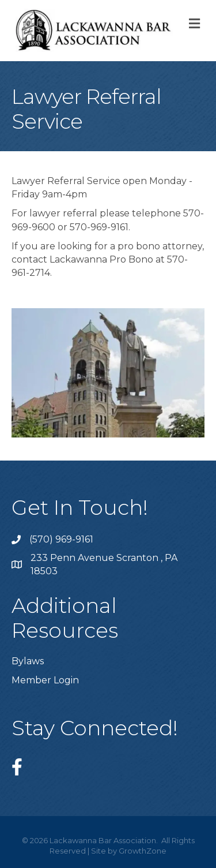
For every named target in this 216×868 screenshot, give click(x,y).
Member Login (45, 680)
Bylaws (28, 661)
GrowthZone (143, 851)
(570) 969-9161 (61, 539)
